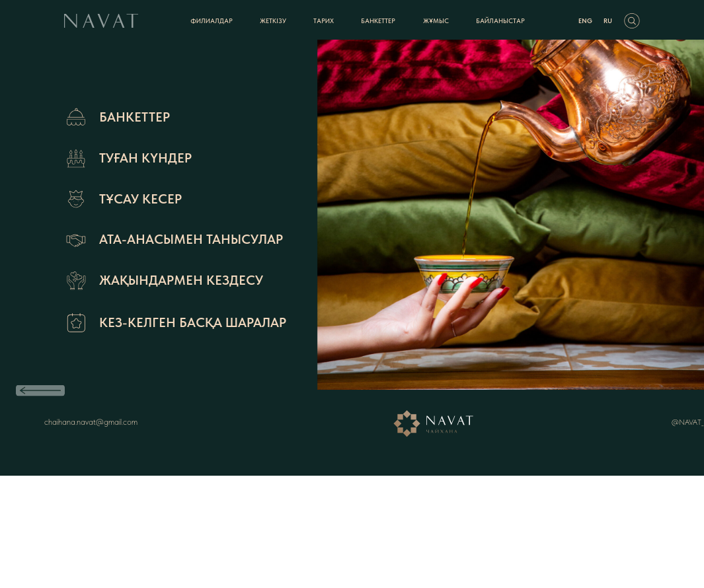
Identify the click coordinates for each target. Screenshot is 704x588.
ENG (585, 20)
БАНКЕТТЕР (378, 20)
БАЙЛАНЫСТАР (500, 20)
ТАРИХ (324, 20)
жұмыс (436, 20)
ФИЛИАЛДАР (212, 20)
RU (608, 20)
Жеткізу (273, 20)
